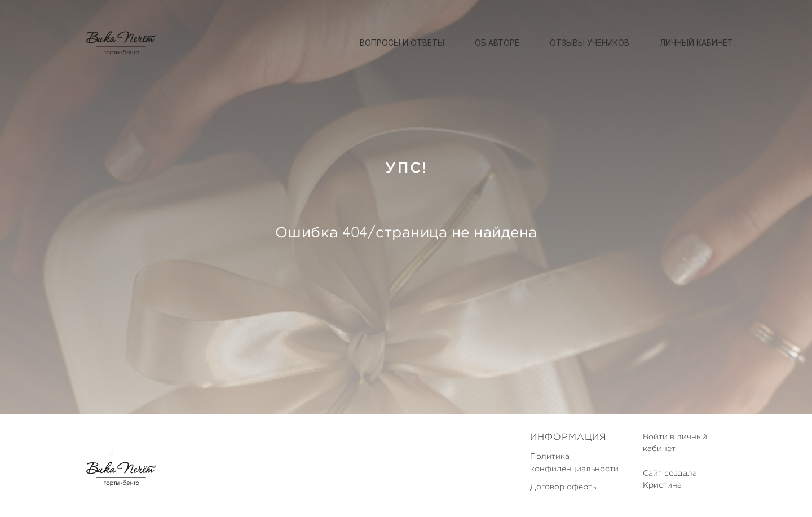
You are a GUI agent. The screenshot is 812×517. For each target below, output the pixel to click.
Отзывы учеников (590, 43)
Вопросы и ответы (402, 43)
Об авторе (497, 43)
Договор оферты (564, 487)
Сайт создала (670, 473)
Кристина (662, 485)
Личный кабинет (696, 43)
